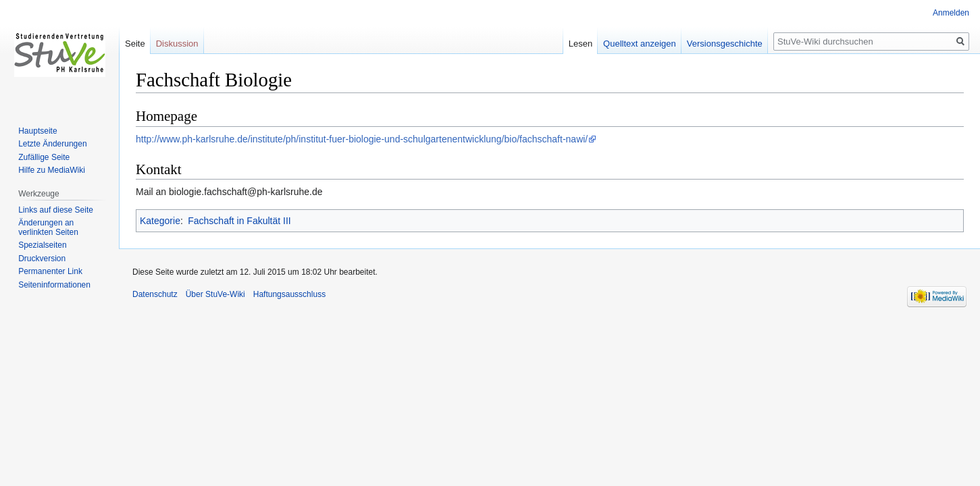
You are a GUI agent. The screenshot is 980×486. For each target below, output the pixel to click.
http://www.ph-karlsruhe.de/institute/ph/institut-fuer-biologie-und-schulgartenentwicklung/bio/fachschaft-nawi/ (362, 139)
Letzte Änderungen (52, 144)
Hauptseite (37, 131)
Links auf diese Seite (56, 210)
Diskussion (177, 44)
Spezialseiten (42, 245)
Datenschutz (155, 294)
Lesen (581, 44)
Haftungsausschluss (289, 294)
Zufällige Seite (44, 157)
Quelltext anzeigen (640, 44)
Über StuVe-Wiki (215, 294)
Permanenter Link (50, 271)
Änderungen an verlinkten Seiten (48, 227)
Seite (135, 44)
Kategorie (160, 221)
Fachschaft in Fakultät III (239, 221)
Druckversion (42, 259)
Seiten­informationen (54, 285)
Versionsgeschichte (725, 44)
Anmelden (951, 13)
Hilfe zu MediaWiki (52, 170)
